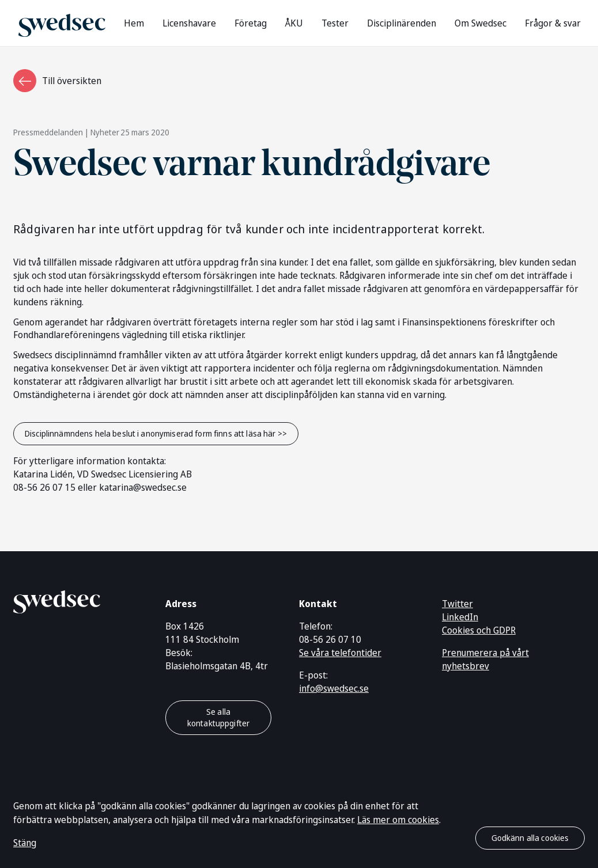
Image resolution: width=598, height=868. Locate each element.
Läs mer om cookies (398, 820)
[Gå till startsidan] (62, 23)
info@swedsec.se (334, 688)
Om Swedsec (480, 23)
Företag (251, 23)
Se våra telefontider (340, 653)
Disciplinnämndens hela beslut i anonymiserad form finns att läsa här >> (156, 433)
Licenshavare (189, 23)
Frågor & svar (553, 23)
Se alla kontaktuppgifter (218, 717)
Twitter (457, 604)
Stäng (25, 843)
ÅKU (294, 23)
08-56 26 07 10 (330, 639)
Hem (134, 23)
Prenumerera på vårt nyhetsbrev (485, 659)
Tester (335, 23)
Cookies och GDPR (479, 630)
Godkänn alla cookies (530, 838)
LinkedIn (460, 617)
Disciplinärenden (402, 23)
